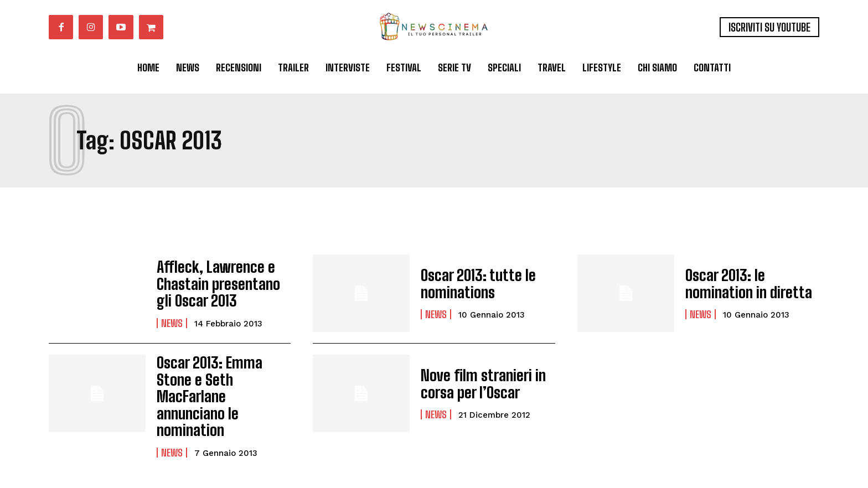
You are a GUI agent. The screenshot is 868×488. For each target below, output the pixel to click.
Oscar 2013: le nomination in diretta (752, 284)
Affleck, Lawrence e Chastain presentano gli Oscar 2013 (219, 284)
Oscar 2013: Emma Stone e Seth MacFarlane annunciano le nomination (221, 384)
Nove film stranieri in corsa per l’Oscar (476, 384)
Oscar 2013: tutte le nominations (471, 284)
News (172, 319)
